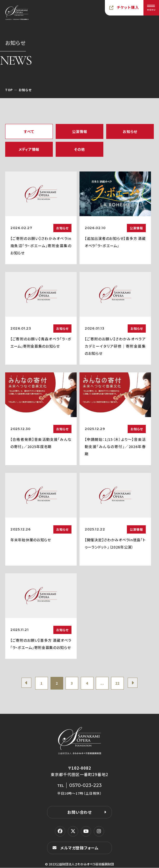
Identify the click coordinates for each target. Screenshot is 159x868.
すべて (29, 131)
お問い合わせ (79, 812)
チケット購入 (128, 7)
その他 (79, 149)
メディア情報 (29, 149)
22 (118, 683)
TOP (9, 90)
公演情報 (80, 131)
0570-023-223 (85, 786)
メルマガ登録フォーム (79, 848)
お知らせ (130, 131)
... (103, 683)
